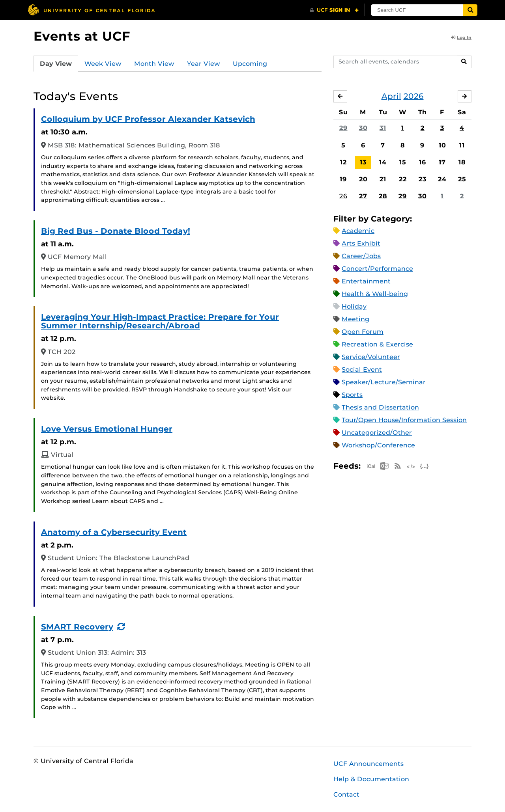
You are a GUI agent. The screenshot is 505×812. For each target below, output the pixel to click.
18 (462, 162)
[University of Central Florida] (91, 10)
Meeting (355, 319)
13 (363, 162)
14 (383, 162)
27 (363, 196)
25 (462, 179)
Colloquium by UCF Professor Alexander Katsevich (148, 119)
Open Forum (363, 332)
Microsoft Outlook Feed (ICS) (384, 466)
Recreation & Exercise (377, 344)
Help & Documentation (371, 779)
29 (343, 128)
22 (403, 179)
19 (343, 179)
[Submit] (470, 10)
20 (363, 179)
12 (343, 162)
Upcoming (250, 64)
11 (462, 145)
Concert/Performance (377, 269)
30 (363, 128)
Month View (154, 64)
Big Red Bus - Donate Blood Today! (116, 231)
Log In (461, 37)
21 (383, 179)
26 (343, 196)
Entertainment (366, 281)
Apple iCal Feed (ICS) (371, 466)
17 (442, 162)
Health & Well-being (375, 294)
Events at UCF (82, 36)
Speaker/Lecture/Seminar (384, 382)
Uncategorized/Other (377, 433)
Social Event (362, 370)
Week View (103, 64)
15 (403, 162)
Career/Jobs (361, 256)
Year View (204, 64)
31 (383, 128)
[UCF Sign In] (334, 10)
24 (442, 179)
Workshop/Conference (378, 445)
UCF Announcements (368, 764)
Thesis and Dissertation (380, 407)
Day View (56, 64)
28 (383, 196)
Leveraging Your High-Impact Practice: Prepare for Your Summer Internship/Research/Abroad (160, 321)
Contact (346, 794)
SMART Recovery (77, 627)
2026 (414, 96)
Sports (352, 395)
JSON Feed (425, 466)
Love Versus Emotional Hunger (107, 429)
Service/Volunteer (371, 357)
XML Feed (411, 466)
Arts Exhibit (361, 243)
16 (423, 162)
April (391, 96)
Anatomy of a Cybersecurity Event (114, 532)
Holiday (354, 306)
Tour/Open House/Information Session (404, 420)
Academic (358, 231)
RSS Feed (398, 466)
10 (442, 145)
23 (423, 179)
